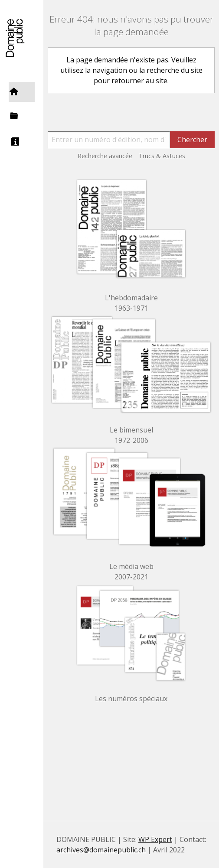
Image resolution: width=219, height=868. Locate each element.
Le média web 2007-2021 (131, 572)
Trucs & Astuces (162, 156)
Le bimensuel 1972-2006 (131, 435)
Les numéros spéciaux (131, 699)
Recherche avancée (105, 156)
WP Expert (155, 839)
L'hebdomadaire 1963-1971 (131, 303)
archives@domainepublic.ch (101, 850)
